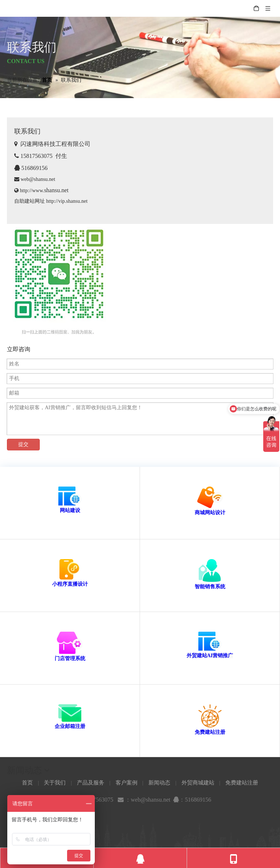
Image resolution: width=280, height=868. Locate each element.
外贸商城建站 (198, 783)
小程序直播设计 (70, 584)
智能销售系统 (210, 587)
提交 (23, 444)
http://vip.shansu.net (67, 201)
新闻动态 (159, 783)
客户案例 (127, 783)
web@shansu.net (35, 179)
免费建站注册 (210, 732)
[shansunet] (58, 282)
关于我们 (55, 783)
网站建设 (70, 510)
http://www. (44, 191)
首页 (27, 783)
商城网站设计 (210, 513)
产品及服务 (91, 783)
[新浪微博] (140, 818)
